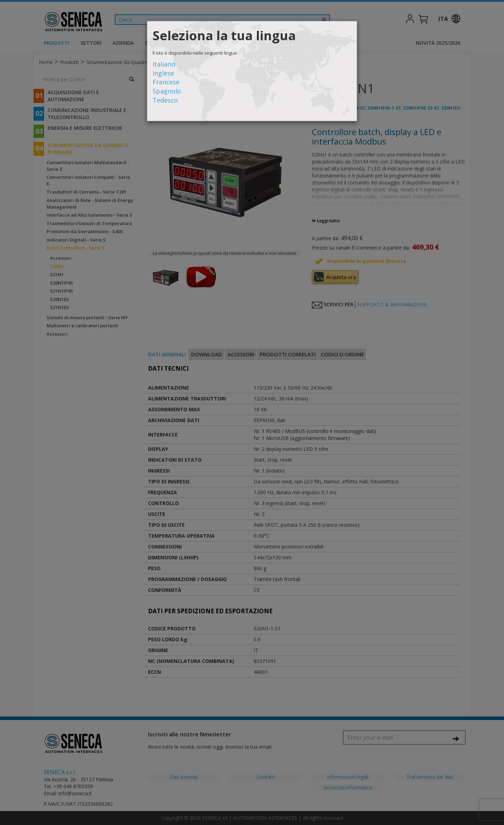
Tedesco (165, 100)
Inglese (163, 73)
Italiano (164, 64)
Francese (166, 82)
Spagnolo (167, 91)
